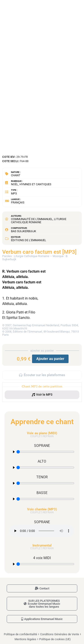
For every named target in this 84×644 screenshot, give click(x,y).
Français (18, 202)
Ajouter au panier (50, 359)
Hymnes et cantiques (35, 184)
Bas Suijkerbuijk (24, 231)
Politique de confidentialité (20, 634)
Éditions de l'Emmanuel (29, 240)
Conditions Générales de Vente (60, 634)
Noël (15, 184)
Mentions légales (25, 639)
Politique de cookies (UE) (55, 639)
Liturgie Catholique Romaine (39, 221)
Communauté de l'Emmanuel (32, 219)
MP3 (14, 193)
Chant (16, 175)
